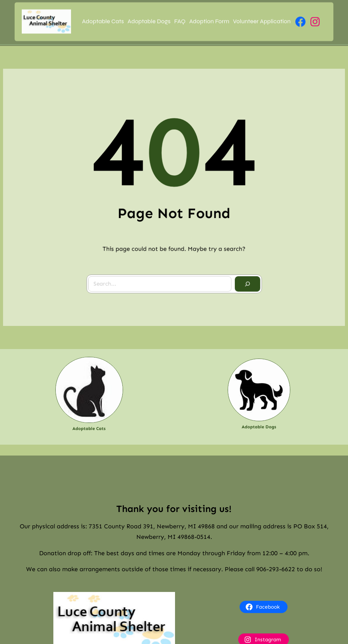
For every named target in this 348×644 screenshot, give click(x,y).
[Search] (245, 282)
